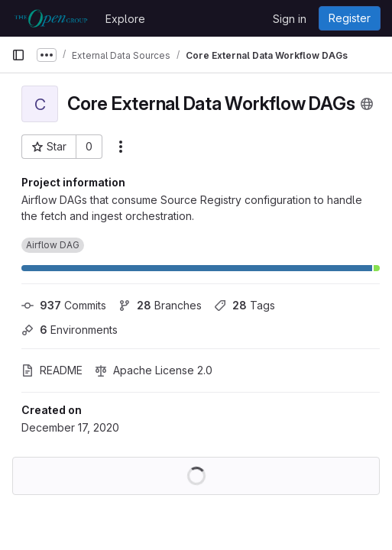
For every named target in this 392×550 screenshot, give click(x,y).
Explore (125, 19)
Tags (245, 305)
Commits (64, 305)
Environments (70, 330)
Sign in (290, 19)
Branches (160, 305)
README (52, 370)
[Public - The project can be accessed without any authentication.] (367, 104)
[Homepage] (51, 18)
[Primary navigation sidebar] (18, 55)
